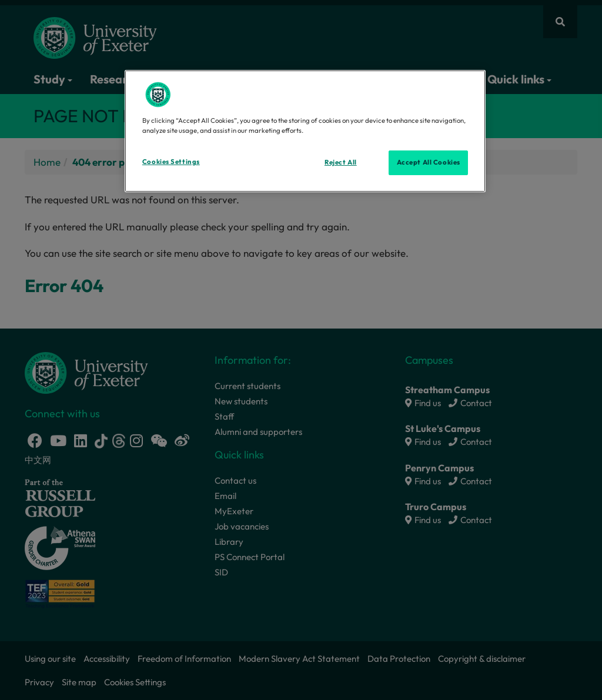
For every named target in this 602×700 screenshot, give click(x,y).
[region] (305, 131)
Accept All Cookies (429, 162)
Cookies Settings (171, 162)
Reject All (341, 162)
